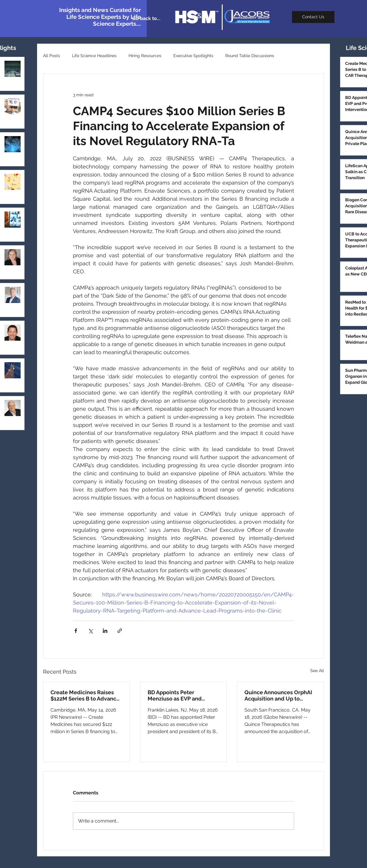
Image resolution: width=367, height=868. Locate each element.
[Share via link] (120, 631)
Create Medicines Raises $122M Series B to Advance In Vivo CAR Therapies (85, 695)
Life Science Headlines (94, 56)
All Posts (52, 56)
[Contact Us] (313, 17)
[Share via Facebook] (76, 631)
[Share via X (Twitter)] (90, 631)
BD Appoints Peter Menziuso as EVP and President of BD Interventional (175, 695)
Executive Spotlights (193, 56)
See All (317, 671)
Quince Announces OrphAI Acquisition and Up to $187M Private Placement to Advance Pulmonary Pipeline (278, 695)
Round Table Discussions (250, 56)
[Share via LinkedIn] (105, 631)
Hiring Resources (145, 56)
